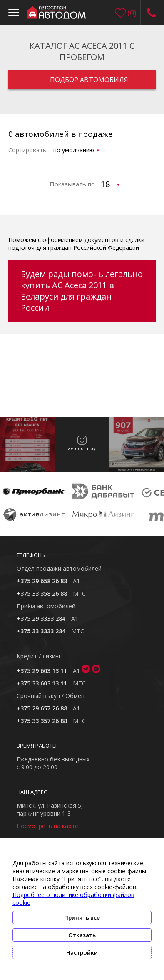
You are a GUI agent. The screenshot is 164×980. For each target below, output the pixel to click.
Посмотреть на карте (47, 826)
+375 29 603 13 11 (42, 671)
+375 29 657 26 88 (42, 708)
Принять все (82, 917)
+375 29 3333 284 (41, 618)
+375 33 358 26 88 (42, 593)
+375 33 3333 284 (41, 631)
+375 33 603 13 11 (42, 683)
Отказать (82, 935)
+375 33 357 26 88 (42, 721)
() (132, 13)
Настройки (82, 952)
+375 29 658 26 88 (42, 581)
